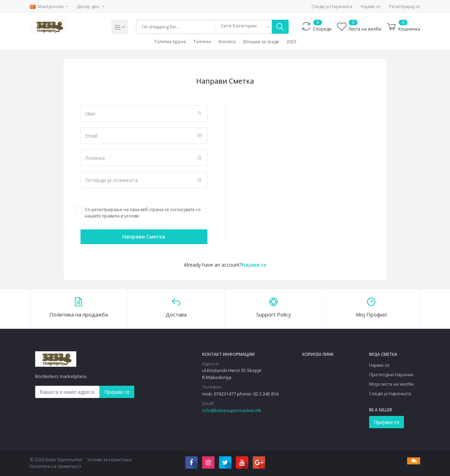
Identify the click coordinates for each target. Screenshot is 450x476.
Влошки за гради (261, 42)
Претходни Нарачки (391, 374)
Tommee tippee (170, 42)
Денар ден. (89, 6)
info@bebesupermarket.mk (232, 410)
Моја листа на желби (391, 384)
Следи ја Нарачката (332, 6)
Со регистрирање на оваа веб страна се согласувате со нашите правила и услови (143, 213)
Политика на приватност (56, 466)
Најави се (371, 6)
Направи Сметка (144, 237)
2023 (291, 42)
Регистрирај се (405, 6)
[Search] (176, 27)
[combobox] (244, 27)
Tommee (202, 42)
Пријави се (117, 392)
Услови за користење (110, 460)
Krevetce (227, 42)
